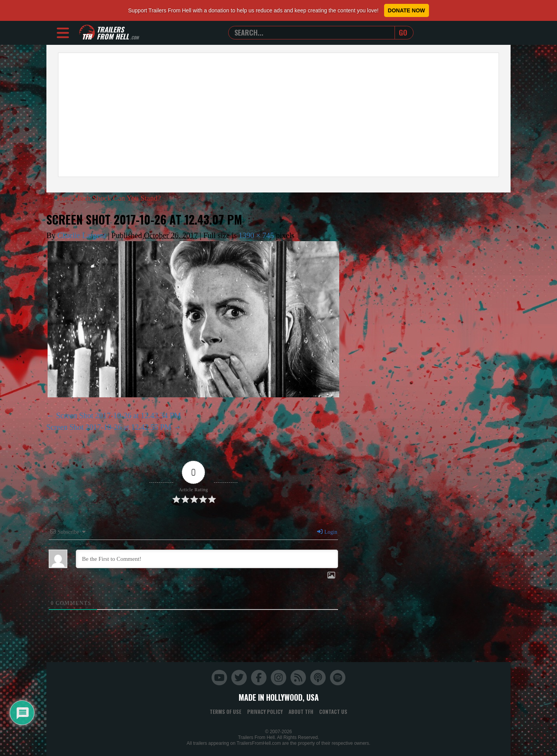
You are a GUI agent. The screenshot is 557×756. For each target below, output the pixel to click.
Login (327, 532)
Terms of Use (226, 712)
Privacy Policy (265, 712)
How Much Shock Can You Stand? (106, 198)
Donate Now (407, 10)
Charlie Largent (82, 235)
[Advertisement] (278, 115)
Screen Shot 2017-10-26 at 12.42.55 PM (109, 427)
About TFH (301, 712)
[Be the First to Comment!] (207, 559)
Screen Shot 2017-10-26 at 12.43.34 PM (119, 415)
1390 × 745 (256, 235)
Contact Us (333, 712)
